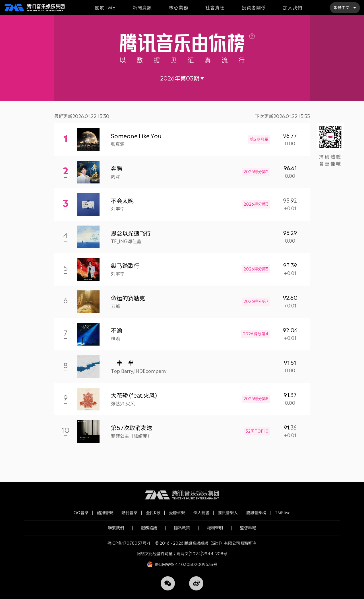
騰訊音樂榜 (256, 513)
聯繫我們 (116, 528)
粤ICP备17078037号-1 (129, 543)
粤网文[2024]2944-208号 (202, 554)
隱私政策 (182, 528)
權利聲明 (215, 528)
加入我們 (293, 8)
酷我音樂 (129, 513)
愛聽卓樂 (177, 513)
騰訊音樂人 (228, 513)
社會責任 (215, 8)
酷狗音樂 (105, 513)
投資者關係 (254, 8)
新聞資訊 (142, 8)
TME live (283, 513)
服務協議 (149, 528)
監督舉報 (248, 528)
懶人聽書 (201, 513)
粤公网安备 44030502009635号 (186, 564)
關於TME (105, 8)
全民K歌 (153, 513)
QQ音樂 (81, 513)
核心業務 (179, 8)
